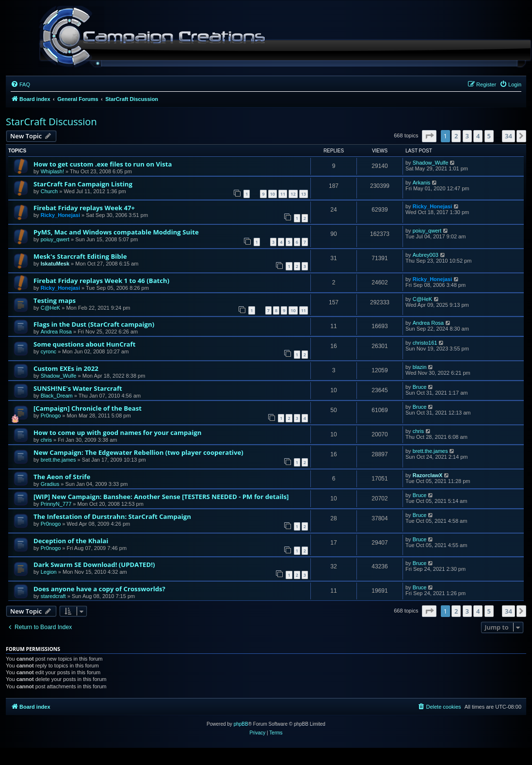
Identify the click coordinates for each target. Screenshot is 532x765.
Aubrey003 (426, 255)
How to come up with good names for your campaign (117, 432)
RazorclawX (428, 475)
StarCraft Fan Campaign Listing (83, 184)
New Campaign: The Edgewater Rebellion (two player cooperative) (138, 452)
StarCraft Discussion (51, 122)
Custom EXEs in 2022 (66, 368)
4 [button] (478, 136)
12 (293, 194)
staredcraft (53, 596)
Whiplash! (52, 171)
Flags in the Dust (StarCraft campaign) (94, 324)
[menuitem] (20, 84)
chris (46, 440)
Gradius (50, 484)
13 (304, 194)
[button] (429, 136)
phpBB (241, 724)
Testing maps (55, 300)
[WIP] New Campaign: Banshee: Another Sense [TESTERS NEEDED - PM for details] (161, 497)
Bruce (420, 387)
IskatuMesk (55, 264)
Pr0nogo (51, 416)
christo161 (425, 343)
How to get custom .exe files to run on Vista (103, 164)
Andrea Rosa (56, 332)
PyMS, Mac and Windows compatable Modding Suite (116, 232)
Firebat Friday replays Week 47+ (84, 208)
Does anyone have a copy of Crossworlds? (99, 589)
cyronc (48, 351)
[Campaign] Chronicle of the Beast (88, 408)
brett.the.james (58, 460)
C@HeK (51, 308)
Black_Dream (57, 396)
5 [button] (489, 136)
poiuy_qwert (55, 239)
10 (273, 194)
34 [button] (508, 136)
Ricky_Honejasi (60, 215)
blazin (420, 367)
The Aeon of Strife (62, 477)
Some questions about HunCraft (84, 344)
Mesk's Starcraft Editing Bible (80, 256)
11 (283, 194)
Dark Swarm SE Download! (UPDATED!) (94, 565)
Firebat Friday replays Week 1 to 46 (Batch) (101, 281)
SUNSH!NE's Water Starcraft (78, 388)
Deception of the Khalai (71, 541)
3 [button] (467, 136)
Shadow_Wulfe (431, 163)
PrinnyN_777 (56, 504)
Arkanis (422, 183)
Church (49, 191)
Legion (49, 572)
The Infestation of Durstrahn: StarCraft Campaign (112, 516)
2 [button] (456, 136)
